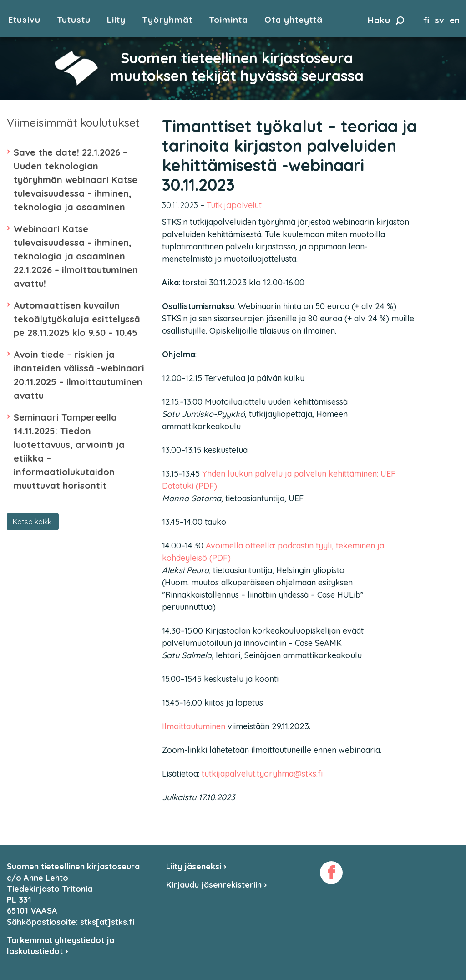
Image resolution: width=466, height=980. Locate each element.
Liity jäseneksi (196, 866)
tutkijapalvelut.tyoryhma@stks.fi (262, 774)
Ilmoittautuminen (194, 726)
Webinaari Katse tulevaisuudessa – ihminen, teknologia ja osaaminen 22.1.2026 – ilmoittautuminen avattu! (76, 256)
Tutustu (74, 20)
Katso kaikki (33, 522)
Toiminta (228, 20)
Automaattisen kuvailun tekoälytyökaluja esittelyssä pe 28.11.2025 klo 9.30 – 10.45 (77, 319)
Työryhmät (167, 20)
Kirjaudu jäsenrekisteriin (217, 885)
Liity (116, 20)
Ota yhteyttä (294, 20)
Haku (386, 20)
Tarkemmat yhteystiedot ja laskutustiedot (61, 946)
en (455, 20)
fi (426, 20)
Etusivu (24, 20)
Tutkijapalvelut (234, 205)
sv (439, 20)
